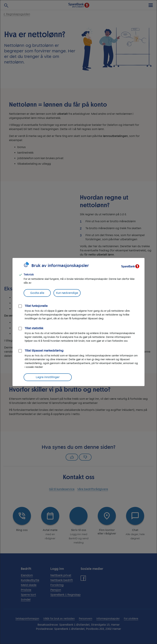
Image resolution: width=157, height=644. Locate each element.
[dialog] (78, 322)
